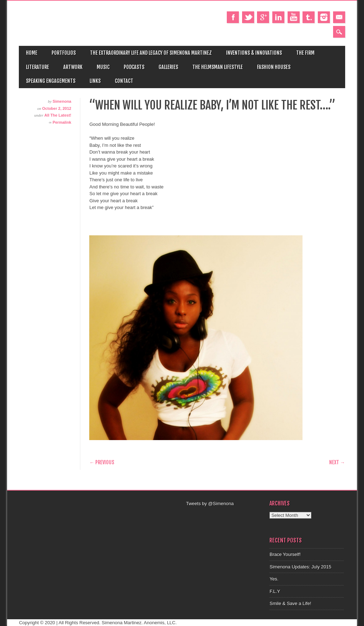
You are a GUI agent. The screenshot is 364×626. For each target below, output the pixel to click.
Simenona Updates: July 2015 (300, 567)
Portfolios (64, 53)
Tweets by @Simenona (210, 504)
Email (339, 17)
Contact (124, 81)
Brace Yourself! (285, 554)
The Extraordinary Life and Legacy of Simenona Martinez (151, 53)
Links (95, 81)
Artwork (73, 67)
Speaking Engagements (51, 81)
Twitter (248, 17)
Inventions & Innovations (254, 53)
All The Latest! (58, 115)
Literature (38, 67)
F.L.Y (275, 591)
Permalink (62, 122)
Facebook (233, 17)
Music (103, 67)
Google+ (263, 17)
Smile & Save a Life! (290, 603)
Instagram (324, 17)
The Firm (305, 53)
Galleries (168, 67)
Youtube (294, 17)
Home (32, 53)
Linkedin (278, 17)
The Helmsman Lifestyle (218, 67)
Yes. (274, 579)
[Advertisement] (232, 516)
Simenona (62, 101)
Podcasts (134, 67)
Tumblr (309, 17)
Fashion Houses (274, 67)
